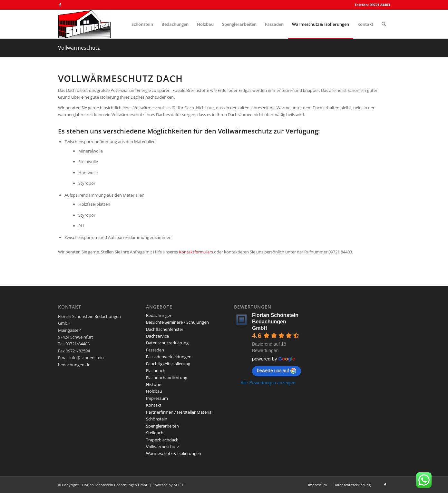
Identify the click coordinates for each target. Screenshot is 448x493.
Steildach (155, 433)
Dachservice (157, 336)
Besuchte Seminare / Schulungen (177, 322)
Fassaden (155, 350)
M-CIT (179, 485)
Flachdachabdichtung (167, 378)
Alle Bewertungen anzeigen (268, 383)
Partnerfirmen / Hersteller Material (179, 412)
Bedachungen (159, 315)
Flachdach (156, 370)
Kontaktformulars (196, 252)
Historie (154, 384)
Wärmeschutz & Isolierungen (174, 453)
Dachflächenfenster (165, 329)
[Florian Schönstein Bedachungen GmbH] (84, 24)
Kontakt (154, 405)
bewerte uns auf (277, 371)
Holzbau (154, 391)
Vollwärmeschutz (79, 48)
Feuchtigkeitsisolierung (168, 364)
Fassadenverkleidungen (169, 357)
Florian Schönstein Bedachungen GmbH (275, 322)
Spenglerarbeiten (162, 426)
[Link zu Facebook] (60, 5)
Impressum (157, 398)
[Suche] (384, 24)
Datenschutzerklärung (167, 343)
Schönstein (157, 419)
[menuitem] (142, 24)
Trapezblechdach (162, 440)
